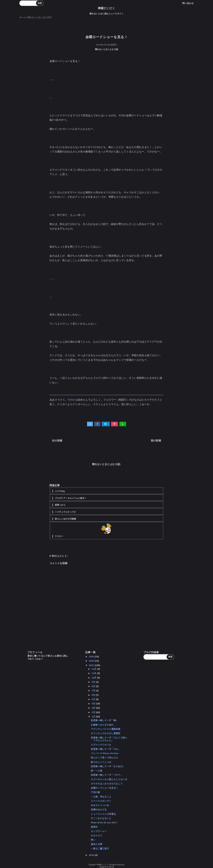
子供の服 (95, 792)
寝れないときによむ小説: (107, 464)
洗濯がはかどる (99, 809)
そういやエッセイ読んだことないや (109, 779)
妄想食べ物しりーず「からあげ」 (108, 766)
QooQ (112, 867)
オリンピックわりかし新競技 (106, 733)
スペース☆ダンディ (101, 801)
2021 (92, 665)
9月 (94, 682)
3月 (94, 708)
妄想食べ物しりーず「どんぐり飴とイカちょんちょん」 (109, 739)
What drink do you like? (104, 822)
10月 (94, 678)
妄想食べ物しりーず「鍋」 (104, 720)
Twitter (71, 400)
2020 (92, 855)
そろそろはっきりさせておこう (107, 784)
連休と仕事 (97, 844)
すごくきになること (101, 818)
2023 (92, 656)
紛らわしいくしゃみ (101, 762)
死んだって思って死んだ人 (104, 758)
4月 (94, 704)
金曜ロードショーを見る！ (104, 788)
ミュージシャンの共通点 (103, 814)
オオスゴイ (97, 836)
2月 (94, 712)
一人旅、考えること (101, 797)
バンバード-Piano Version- (105, 753)
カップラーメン (99, 831)
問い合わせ (188, 3)
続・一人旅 (97, 771)
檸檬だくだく (106, 8)
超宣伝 (94, 827)
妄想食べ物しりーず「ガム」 (106, 749)
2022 (92, 661)
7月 (94, 691)
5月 (94, 699)
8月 (94, 686)
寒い (93, 840)
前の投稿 (156, 441)
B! (106, 424)
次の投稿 (57, 441)
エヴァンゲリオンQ (101, 745)
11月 (94, 673)
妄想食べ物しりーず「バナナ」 (107, 775)
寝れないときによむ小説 (107, 49)
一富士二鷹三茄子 (100, 849)
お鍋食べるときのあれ (102, 725)
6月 (94, 695)
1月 (94, 717)
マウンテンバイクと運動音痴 (106, 729)
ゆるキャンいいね (100, 805)
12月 (94, 669)
